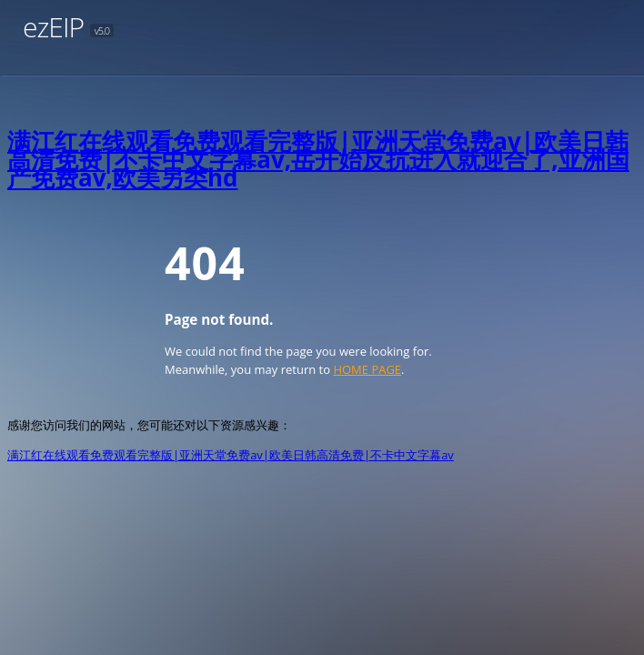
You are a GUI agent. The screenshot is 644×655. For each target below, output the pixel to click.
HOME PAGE (367, 369)
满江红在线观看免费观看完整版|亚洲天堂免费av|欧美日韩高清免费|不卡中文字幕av (231, 455)
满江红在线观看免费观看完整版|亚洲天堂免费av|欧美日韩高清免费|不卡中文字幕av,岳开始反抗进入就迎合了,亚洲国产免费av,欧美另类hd (318, 159)
